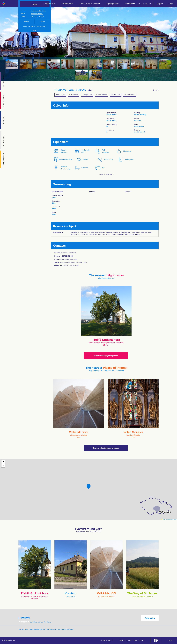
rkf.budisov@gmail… (39, 11)
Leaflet (163, 519)
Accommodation (67, 4)
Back (156, 90)
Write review (150, 618)
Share (43, 21)
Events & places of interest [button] (90, 4)
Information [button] (130, 4)
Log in (171, 4)
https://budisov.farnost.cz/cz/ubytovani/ (74, 262)
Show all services (107, 174)
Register (160, 4)
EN (143, 4)
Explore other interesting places (106, 448)
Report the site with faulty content (35, 26)
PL (147, 4)
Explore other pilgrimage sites (106, 356)
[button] (89, 487)
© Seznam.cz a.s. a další (171, 519)
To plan (35, 4)
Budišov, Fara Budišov (70, 90)
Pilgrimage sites (50, 4)
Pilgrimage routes (112, 4)
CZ (139, 4)
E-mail (26, 21)
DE (150, 4)
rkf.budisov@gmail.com (68, 259)
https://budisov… (37, 14)
